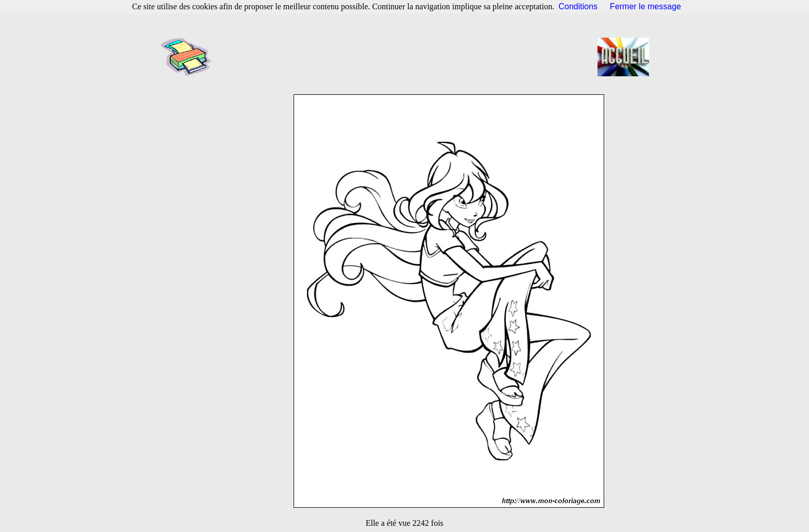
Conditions (578, 6)
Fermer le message (645, 6)
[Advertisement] (408, 57)
